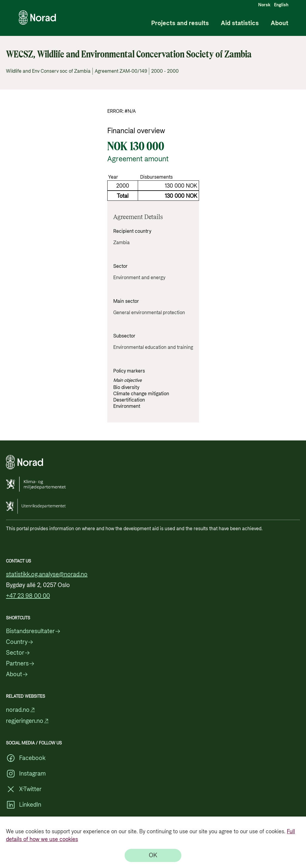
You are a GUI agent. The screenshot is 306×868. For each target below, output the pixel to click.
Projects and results (180, 23)
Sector (18, 653)
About (280, 23)
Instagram (26, 774)
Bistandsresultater (33, 631)
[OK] (153, 855)
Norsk (264, 5)
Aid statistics (240, 23)
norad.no (21, 710)
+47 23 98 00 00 (28, 596)
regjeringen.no (28, 721)
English (281, 5)
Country (20, 642)
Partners (20, 664)
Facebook (26, 758)
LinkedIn (24, 805)
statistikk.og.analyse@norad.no (47, 574)
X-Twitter (24, 789)
